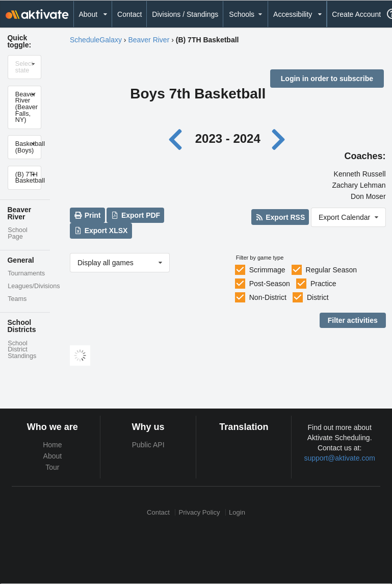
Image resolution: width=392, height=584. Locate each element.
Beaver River (149, 40)
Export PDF (136, 215)
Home (52, 445)
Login (237, 512)
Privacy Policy (200, 512)
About (53, 456)
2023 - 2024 (228, 138)
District (318, 297)
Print (87, 215)
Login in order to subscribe (327, 79)
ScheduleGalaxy (96, 40)
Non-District (268, 297)
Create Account (356, 14)
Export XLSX (101, 231)
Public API (148, 445)
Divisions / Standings (185, 14)
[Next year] (279, 138)
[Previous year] (178, 138)
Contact (129, 14)
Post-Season (270, 284)
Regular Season (331, 270)
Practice (323, 284)
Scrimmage (267, 270)
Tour (52, 467)
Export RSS (280, 217)
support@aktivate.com (339, 458)
